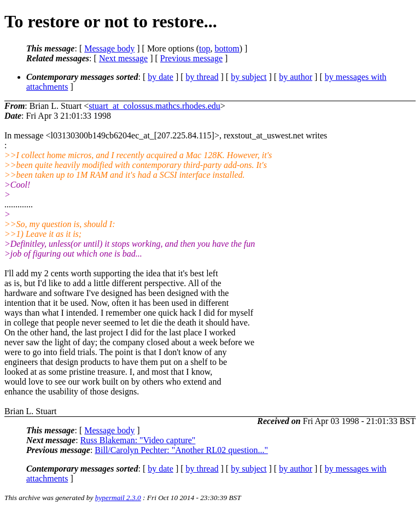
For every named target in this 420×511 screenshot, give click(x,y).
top (205, 48)
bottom (227, 48)
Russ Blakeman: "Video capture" (138, 440)
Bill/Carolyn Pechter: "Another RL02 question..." (181, 450)
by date (161, 77)
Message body (109, 48)
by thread (202, 77)
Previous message (191, 58)
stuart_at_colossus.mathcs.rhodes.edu (154, 106)
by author (296, 77)
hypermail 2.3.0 (118, 498)
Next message (123, 58)
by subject (249, 77)
